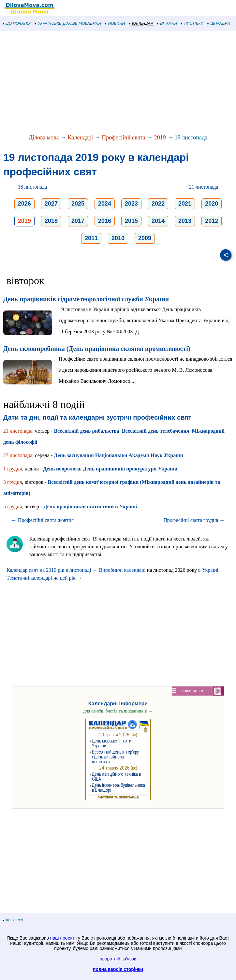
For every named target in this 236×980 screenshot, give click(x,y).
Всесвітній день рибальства (86, 431)
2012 (212, 221)
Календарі (81, 137)
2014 (158, 221)
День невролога (62, 469)
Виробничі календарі (122, 570)
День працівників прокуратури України (130, 469)
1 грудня (13, 469)
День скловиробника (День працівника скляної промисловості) (97, 349)
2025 (78, 204)
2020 (212, 204)
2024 (105, 204)
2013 (185, 221)
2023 (131, 204)
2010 (118, 238)
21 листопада (18, 431)
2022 (158, 204)
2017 (78, 221)
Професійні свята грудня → (194, 520)
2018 (51, 221)
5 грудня (13, 506)
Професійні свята (123, 137)
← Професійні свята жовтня (43, 520)
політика (13, 920)
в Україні (208, 570)
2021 (185, 204)
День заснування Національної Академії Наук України (118, 455)
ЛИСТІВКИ (192, 23)
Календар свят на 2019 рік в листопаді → (52, 570)
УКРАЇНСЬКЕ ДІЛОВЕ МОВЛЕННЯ (68, 23)
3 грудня (13, 482)
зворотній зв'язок (118, 959)
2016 (105, 221)
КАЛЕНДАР (141, 23)
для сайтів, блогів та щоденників (118, 711)
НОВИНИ (115, 23)
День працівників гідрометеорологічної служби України (86, 299)
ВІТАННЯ (167, 23)
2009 (145, 238)
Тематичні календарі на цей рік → (44, 578)
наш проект (62, 938)
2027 (51, 204)
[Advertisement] (118, 83)
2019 (160, 137)
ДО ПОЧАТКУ (17, 23)
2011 (91, 238)
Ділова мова (44, 137)
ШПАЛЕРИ (219, 23)
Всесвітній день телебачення (156, 431)
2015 (131, 221)
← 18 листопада (29, 187)
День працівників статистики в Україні (90, 506)
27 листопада (18, 455)
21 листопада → (207, 187)
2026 (24, 204)
